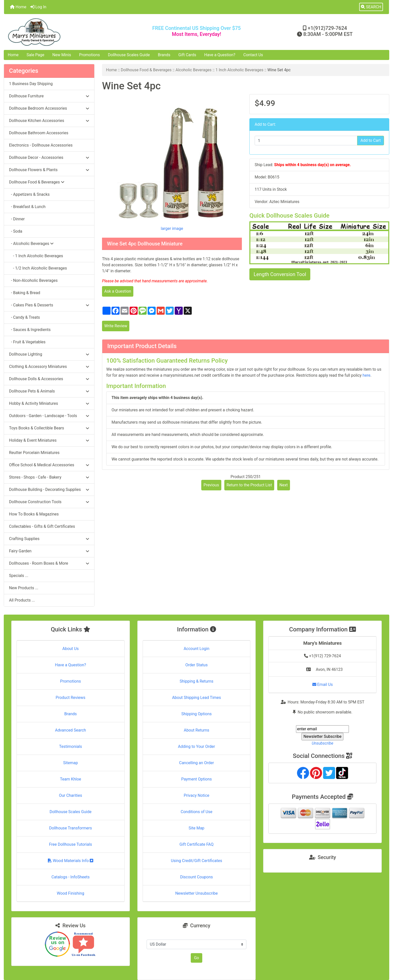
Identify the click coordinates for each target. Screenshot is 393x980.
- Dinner (17, 219)
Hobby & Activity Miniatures (49, 403)
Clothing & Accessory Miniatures (49, 367)
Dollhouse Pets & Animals (49, 391)
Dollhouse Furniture (49, 96)
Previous (211, 485)
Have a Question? (220, 55)
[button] (371, 7)
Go (197, 958)
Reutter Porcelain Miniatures (34, 453)
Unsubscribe (323, 743)
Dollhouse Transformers (71, 828)
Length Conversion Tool (280, 274)
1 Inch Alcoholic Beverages (239, 70)
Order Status (197, 665)
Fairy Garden (49, 551)
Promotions (90, 55)
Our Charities (70, 795)
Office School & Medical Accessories (49, 465)
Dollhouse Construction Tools (49, 502)
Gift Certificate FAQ (197, 844)
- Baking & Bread (25, 293)
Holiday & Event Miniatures (49, 440)
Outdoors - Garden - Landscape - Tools (49, 416)
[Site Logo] (68, 32)
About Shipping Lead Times (196, 698)
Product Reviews (71, 698)
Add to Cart (371, 140)
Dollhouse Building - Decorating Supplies (49, 489)
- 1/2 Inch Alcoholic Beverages (38, 268)
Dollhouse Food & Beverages (146, 70)
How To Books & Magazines (34, 514)
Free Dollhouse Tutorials (71, 844)
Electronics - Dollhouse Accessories (41, 145)
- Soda (16, 231)
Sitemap (71, 763)
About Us (71, 649)
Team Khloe (70, 779)
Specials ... (19, 576)
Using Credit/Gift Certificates (197, 861)
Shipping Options (196, 714)
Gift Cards (187, 55)
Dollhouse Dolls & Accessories (49, 379)
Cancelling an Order (196, 763)
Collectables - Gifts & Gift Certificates (42, 526)
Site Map (197, 828)
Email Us (323, 684)
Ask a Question (118, 291)
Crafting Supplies (49, 539)
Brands (164, 55)
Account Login (197, 649)
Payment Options (197, 779)
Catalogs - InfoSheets (70, 877)
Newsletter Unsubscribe (197, 893)
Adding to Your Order (197, 746)
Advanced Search (71, 730)
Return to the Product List (249, 485)
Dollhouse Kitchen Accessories (49, 121)
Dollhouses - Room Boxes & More (49, 563)
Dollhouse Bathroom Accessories (39, 133)
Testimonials (71, 746)
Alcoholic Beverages (193, 70)
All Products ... (22, 600)
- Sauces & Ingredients (30, 330)
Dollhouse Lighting (49, 354)
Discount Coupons (197, 877)
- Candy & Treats (24, 317)
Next (284, 485)
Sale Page (35, 55)
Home (18, 7)
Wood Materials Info (71, 861)
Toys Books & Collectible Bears (49, 428)
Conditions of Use (197, 812)
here (367, 375)
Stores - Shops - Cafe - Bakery (49, 477)
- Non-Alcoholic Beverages (33, 280)
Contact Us (253, 55)
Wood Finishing (71, 893)
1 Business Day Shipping (31, 84)
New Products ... (24, 588)
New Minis (62, 55)
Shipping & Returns (197, 681)
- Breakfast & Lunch (27, 207)
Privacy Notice (197, 795)
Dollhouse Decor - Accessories (49, 157)
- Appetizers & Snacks (29, 194)
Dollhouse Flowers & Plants (49, 170)
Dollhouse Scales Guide (129, 55)
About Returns (196, 730)
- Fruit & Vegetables (27, 342)
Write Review (116, 326)
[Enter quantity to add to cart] (306, 141)
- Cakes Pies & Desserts (49, 305)
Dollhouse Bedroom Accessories (49, 108)
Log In (38, 7)
